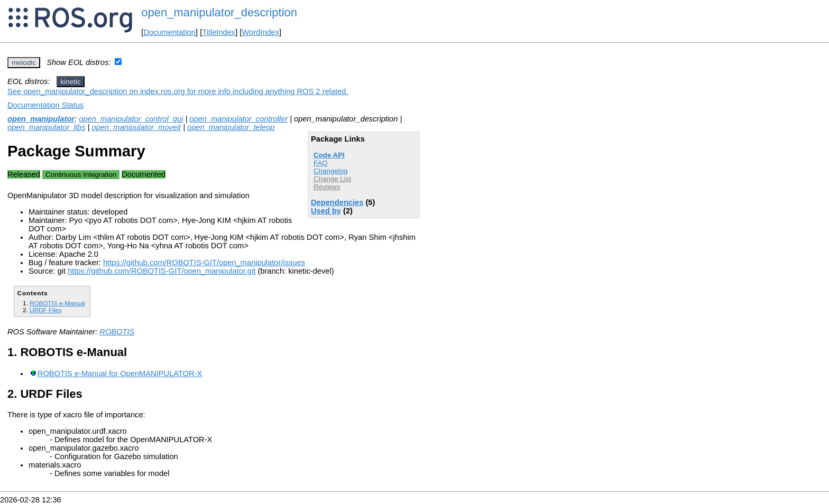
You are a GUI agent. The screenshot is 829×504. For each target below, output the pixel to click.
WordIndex (260, 32)
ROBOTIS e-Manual (57, 303)
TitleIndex (219, 32)
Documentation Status (45, 105)
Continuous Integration (81, 175)
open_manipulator (41, 119)
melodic (24, 63)
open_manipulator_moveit (136, 127)
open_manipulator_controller (238, 119)
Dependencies (337, 202)
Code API (329, 155)
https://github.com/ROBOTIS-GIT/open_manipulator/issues (204, 263)
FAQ (321, 163)
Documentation (169, 32)
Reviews (327, 187)
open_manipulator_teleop (231, 127)
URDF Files (46, 310)
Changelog (330, 171)
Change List (332, 179)
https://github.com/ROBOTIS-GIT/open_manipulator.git (162, 271)
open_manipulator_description (219, 12)
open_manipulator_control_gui (131, 119)
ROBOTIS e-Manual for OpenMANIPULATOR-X (120, 374)
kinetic (71, 82)
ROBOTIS (117, 332)
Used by (326, 211)
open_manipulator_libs (46, 127)
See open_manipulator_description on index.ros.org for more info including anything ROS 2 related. (178, 91)
